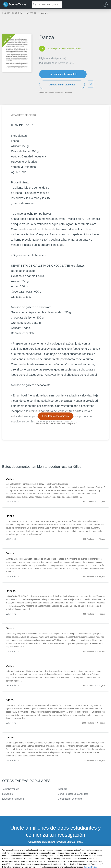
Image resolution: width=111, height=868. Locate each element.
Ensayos (32, 13)
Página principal (13, 13)
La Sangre (7, 794)
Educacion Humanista (13, 799)
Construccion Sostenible (70, 799)
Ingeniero (63, 789)
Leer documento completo (63, 74)
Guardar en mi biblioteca (62, 85)
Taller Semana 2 (10, 789)
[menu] (106, 5)
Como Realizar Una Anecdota (73, 794)
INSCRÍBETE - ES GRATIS (55, 849)
